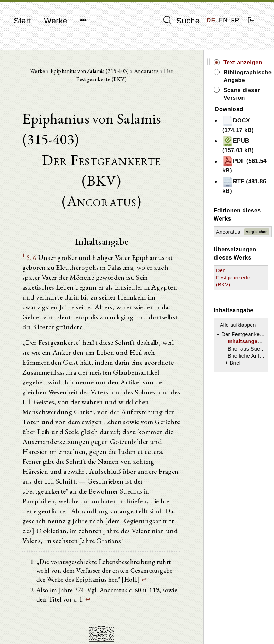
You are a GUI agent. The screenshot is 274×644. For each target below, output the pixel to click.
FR (235, 20)
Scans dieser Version (242, 94)
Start (22, 21)
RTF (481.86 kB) (244, 185)
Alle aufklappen (238, 325)
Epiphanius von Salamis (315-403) (90, 71)
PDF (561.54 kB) (244, 165)
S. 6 (32, 257)
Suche (181, 21)
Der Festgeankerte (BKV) (233, 278)
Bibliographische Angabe (246, 76)
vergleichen (257, 232)
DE (211, 20)
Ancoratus (147, 71)
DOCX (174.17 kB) (238, 124)
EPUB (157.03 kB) (238, 145)
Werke (56, 21)
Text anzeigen (243, 62)
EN (223, 20)
